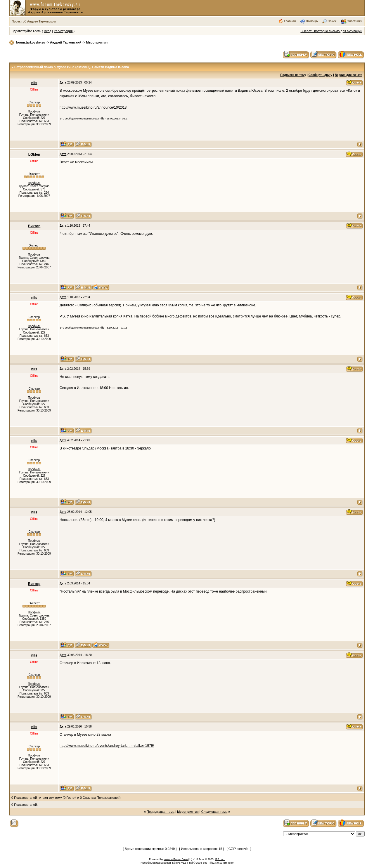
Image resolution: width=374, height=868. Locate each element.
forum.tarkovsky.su (31, 42)
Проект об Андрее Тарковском (34, 21)
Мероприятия (97, 42)
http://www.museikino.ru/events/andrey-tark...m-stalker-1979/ (107, 746)
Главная (290, 21)
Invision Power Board (176, 859)
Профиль (34, 111)
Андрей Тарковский (66, 42)
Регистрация (63, 31)
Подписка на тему (293, 75)
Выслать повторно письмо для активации (331, 31)
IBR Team (228, 863)
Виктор (34, 226)
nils (34, 83)
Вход (47, 31)
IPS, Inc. (220, 859)
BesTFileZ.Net (211, 863)
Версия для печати (349, 75)
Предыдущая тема (161, 812)
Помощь (312, 21)
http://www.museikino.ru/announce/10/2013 (93, 107)
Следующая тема (214, 812)
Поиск (332, 21)
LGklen (34, 154)
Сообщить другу (321, 75)
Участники (355, 21)
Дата (63, 83)
